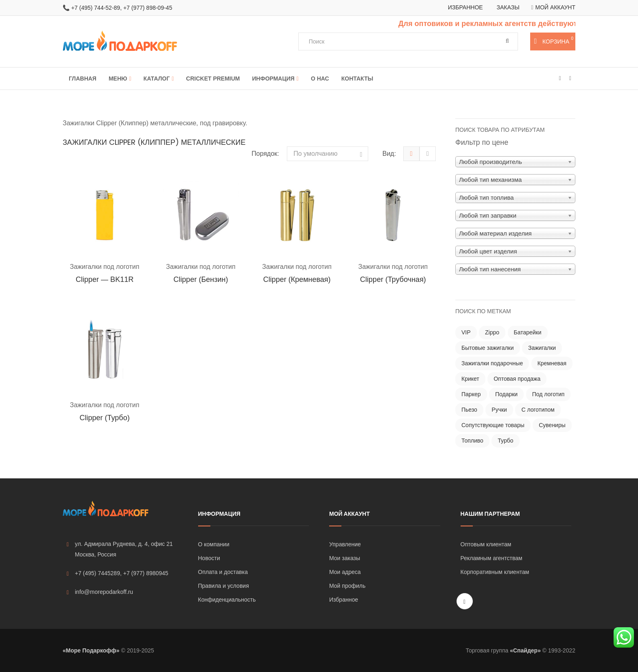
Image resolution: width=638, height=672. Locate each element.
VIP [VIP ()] (466, 332)
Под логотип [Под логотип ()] (548, 394)
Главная (83, 79)
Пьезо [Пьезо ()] (469, 410)
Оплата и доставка (223, 572)
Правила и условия (224, 586)
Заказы (508, 7)
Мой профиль (347, 586)
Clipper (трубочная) (393, 279)
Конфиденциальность (227, 600)
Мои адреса (345, 572)
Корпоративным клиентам (495, 572)
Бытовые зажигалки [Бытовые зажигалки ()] (488, 348)
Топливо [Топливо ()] (472, 441)
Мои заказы (345, 558)
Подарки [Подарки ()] (506, 394)
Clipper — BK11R (105, 279)
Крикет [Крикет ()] (470, 379)
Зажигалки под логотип (105, 267)
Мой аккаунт (555, 7)
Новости (209, 558)
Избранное (465, 7)
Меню (118, 79)
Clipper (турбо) (105, 418)
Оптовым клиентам (486, 544)
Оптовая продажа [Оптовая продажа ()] (517, 379)
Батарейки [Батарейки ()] (528, 332)
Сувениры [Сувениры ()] (552, 425)
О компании (214, 544)
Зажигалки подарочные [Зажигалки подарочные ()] (492, 363)
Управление (345, 544)
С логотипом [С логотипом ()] (538, 410)
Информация (273, 79)
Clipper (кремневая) (297, 279)
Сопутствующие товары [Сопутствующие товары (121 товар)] (493, 425)
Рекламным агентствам (492, 558)
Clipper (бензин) (201, 279)
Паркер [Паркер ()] (471, 394)
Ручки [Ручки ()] (499, 410)
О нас (320, 79)
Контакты (357, 79)
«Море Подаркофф (90, 650)
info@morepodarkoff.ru (100, 592)
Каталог (157, 79)
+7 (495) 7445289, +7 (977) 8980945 (118, 573)
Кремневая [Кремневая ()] (552, 363)
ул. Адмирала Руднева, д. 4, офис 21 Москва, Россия (120, 549)
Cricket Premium (213, 79)
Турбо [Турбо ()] (505, 441)
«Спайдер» (525, 650)
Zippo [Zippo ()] (492, 332)
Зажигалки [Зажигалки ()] (542, 348)
